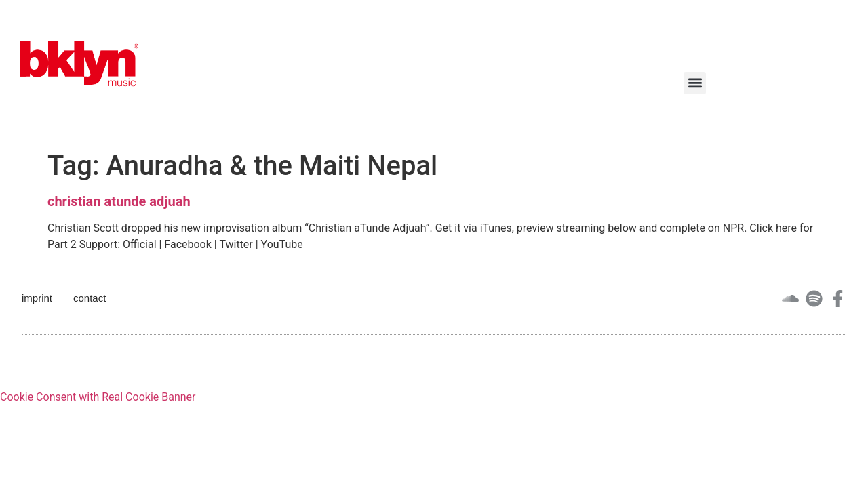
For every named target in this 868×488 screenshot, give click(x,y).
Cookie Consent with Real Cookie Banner (98, 397)
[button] (695, 83)
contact (90, 298)
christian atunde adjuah (119, 201)
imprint (37, 298)
